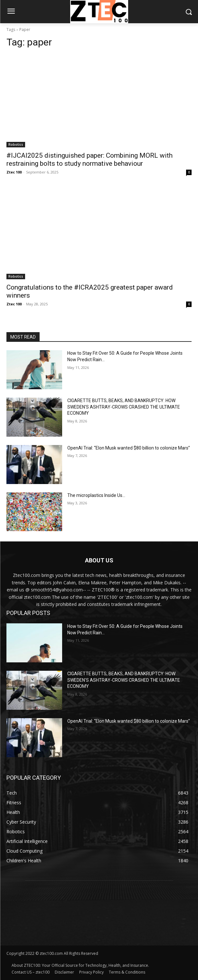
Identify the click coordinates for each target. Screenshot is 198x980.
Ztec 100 (14, 172)
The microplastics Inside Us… (96, 495)
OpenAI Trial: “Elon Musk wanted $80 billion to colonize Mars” (129, 448)
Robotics (16, 144)
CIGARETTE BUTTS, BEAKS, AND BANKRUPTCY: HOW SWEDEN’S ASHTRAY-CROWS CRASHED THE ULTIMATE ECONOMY (124, 407)
